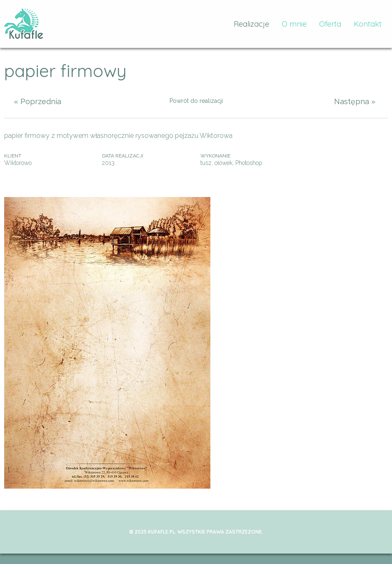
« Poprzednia (37, 101)
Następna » (355, 101)
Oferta (330, 24)
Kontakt (368, 24)
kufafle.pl (24, 24)
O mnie (294, 24)
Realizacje (251, 24)
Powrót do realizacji (196, 101)
